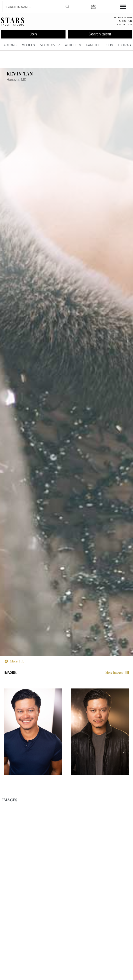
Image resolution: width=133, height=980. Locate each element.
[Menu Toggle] (123, 7)
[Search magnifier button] (67, 7)
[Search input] (33, 7)
